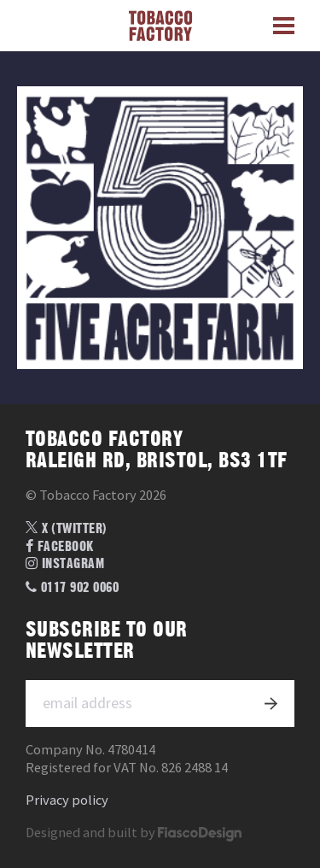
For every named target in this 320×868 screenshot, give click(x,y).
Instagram (65, 564)
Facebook (60, 547)
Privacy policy (67, 800)
